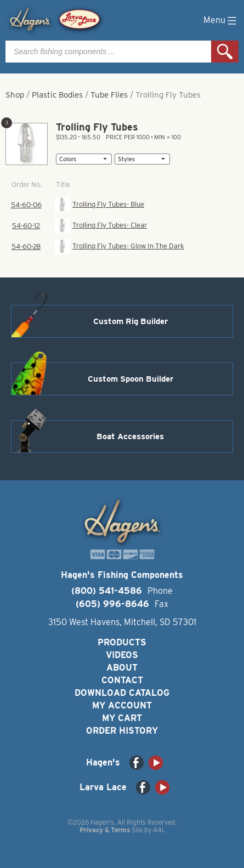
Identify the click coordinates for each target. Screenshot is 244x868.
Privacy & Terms (105, 830)
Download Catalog (122, 693)
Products (122, 642)
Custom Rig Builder (130, 321)
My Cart (122, 718)
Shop (15, 95)
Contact (122, 680)
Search (225, 52)
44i (158, 830)
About (122, 668)
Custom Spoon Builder (130, 379)
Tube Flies (109, 95)
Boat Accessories (130, 436)
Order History (122, 731)
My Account (122, 705)
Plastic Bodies (57, 95)
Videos (122, 655)
